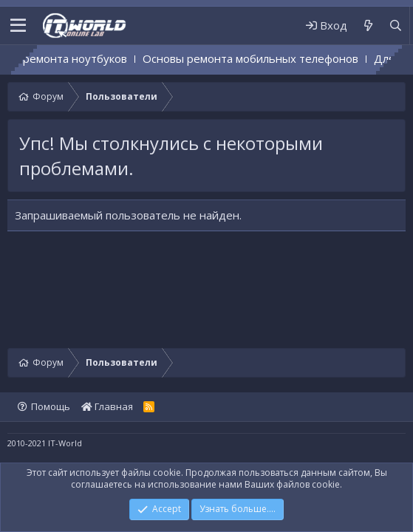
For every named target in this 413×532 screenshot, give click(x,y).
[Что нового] (368, 25)
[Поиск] (396, 25)
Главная (107, 406)
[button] (18, 26)
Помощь (51, 406)
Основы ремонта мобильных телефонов (262, 58)
